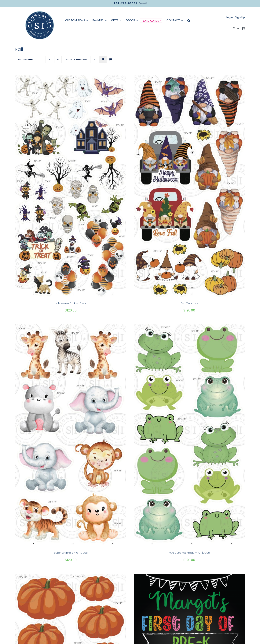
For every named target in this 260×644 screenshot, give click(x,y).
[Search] (188, 21)
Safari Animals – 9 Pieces (71, 553)
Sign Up (240, 17)
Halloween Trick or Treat (71, 303)
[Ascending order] (58, 60)
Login (229, 17)
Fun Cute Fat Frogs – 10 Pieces (189, 553)
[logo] (40, 13)
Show (76, 60)
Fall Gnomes (189, 303)
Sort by (25, 60)
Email (143, 3)
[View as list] (110, 60)
